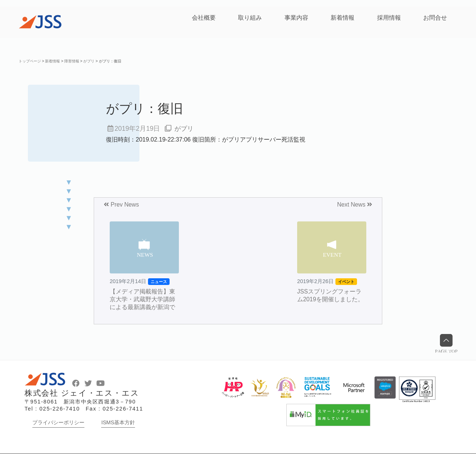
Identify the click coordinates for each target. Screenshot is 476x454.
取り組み (250, 18)
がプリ (184, 129)
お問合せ (435, 18)
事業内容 (296, 18)
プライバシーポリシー (58, 422)
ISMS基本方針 (118, 422)
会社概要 (204, 18)
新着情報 (342, 18)
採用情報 (389, 18)
